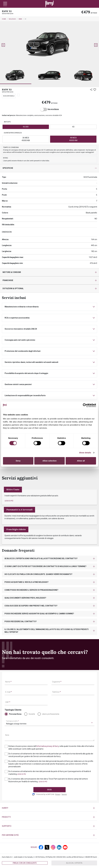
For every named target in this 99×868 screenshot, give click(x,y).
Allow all (81, 461)
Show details (85, 453)
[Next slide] (96, 45)
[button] (16, 76)
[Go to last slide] (3, 45)
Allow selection (49, 461)
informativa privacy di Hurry (48, 746)
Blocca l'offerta (74, 863)
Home (4, 19)
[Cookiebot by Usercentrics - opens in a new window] (85, 405)
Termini (64, 794)
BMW (20, 19)
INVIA (49, 790)
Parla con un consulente (25, 863)
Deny (18, 461)
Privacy (58, 794)
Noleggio (12, 19)
